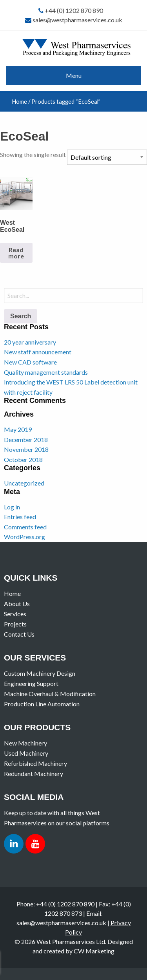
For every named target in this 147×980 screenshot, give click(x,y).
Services (15, 614)
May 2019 (18, 429)
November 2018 (26, 449)
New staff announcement (38, 352)
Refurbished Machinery (35, 763)
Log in (12, 507)
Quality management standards (46, 372)
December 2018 (26, 439)
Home (19, 101)
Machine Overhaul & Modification (50, 694)
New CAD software (30, 362)
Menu (74, 75)
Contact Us (19, 634)
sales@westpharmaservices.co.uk (77, 20)
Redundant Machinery (34, 773)
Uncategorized (24, 483)
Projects (15, 624)
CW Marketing (94, 951)
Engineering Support (31, 683)
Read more (16, 253)
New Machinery (25, 743)
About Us (17, 604)
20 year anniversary (30, 342)
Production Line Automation (42, 704)
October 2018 (23, 459)
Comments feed (25, 527)
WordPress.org (24, 537)
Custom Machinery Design (40, 673)
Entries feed (20, 517)
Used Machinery (26, 753)
